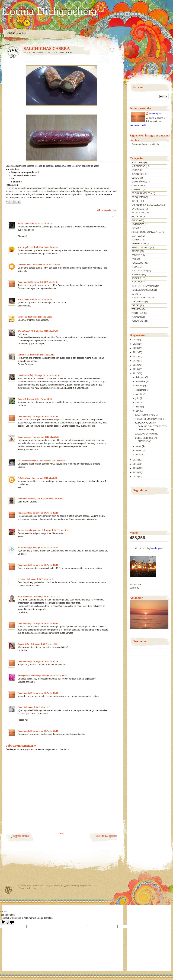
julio (138, 398)
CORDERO (137, 190)
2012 (136, 477)
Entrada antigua (21, 836)
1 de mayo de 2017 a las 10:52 (47, 375)
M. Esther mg (24, 548)
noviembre (141, 381)
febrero (139, 450)
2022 (136, 352)
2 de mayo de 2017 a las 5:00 (52, 461)
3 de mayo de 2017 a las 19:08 (44, 644)
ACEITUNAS (138, 162)
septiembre (141, 390)
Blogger (159, 548)
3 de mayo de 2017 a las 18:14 (47, 597)
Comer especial (24, 437)
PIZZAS (135, 267)
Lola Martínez (24, 478)
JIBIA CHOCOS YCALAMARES (146, 232)
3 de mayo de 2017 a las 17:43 (45, 565)
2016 (136, 460)
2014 (136, 468)
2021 (136, 357)
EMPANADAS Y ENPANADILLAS (147, 205)
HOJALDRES (138, 224)
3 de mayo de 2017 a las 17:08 (44, 548)
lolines (21, 317)
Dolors (21, 399)
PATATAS (136, 255)
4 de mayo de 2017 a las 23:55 (53, 676)
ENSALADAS (138, 209)
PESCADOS (137, 263)
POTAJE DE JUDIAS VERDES (149, 419)
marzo (139, 446)
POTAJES (136, 278)
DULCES (136, 201)
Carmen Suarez (25, 265)
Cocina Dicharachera (49, 11)
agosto (139, 394)
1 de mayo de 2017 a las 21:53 (46, 437)
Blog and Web (86, 886)
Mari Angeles (24, 247)
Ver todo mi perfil (138, 125)
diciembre (140, 377)
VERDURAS (137, 321)
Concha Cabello (25, 375)
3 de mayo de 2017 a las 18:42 (45, 623)
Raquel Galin (24, 644)
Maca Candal (24, 331)
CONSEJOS (137, 186)
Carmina (22, 355)
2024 (136, 344)
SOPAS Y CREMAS (141, 298)
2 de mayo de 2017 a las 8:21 (44, 478)
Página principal (17, 33)
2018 (136, 369)
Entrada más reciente (106, 836)
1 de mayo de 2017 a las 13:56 (38, 399)
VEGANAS (137, 317)
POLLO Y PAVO (139, 271)
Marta (20, 299)
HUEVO (135, 228)
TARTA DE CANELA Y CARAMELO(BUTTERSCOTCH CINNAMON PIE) (151, 426)
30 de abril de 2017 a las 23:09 (44, 331)
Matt (58, 886)
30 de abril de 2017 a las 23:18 (40, 355)
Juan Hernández (25, 597)
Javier (20, 224)
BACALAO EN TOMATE (146, 434)
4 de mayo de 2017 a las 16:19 (45, 661)
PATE (134, 259)
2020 (136, 361)
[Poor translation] (10, 922)
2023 (136, 348)
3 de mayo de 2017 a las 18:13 (40, 579)
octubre (139, 386)
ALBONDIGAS (138, 166)
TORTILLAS (137, 313)
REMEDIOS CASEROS (143, 290)
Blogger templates (69, 886)
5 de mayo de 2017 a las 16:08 (45, 693)
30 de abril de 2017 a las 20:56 (38, 299)
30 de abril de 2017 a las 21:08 (39, 317)
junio (138, 403)
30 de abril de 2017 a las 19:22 (44, 247)
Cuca (20, 707)
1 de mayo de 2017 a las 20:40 (45, 416)
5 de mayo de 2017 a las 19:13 (37, 707)
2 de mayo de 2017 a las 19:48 (45, 513)
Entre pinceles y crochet (28, 676)
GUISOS (136, 220)
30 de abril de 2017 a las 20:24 (45, 282)
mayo (138, 407)
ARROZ (135, 170)
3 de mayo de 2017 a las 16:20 (55, 530)
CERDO (68, 52)
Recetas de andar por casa (29, 530)
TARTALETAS (138, 302)
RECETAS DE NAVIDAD (143, 286)
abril (138, 411)
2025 (136, 340)
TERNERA (137, 309)
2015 (136, 464)
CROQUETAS (138, 197)
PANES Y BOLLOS (140, 247)
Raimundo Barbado (26, 499)
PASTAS (136, 251)
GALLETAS (137, 217)
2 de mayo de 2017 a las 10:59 (50, 499)
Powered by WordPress (8, 890)
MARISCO (136, 240)
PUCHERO (137, 282)
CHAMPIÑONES (139, 182)
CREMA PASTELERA (142, 193)
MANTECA (137, 236)
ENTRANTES (138, 213)
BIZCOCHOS (138, 174)
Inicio (61, 834)
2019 (136, 365)
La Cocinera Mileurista (28, 461)
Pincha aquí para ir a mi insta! (145, 144)
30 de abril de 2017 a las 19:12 (38, 224)
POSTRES (137, 275)
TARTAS (135, 305)
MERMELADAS (139, 244)
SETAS (135, 294)
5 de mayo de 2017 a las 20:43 (45, 731)
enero (139, 455)
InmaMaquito (24, 282)
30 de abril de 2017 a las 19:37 (46, 265)
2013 (136, 472)
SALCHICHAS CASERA (146, 415)
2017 (136, 373)
